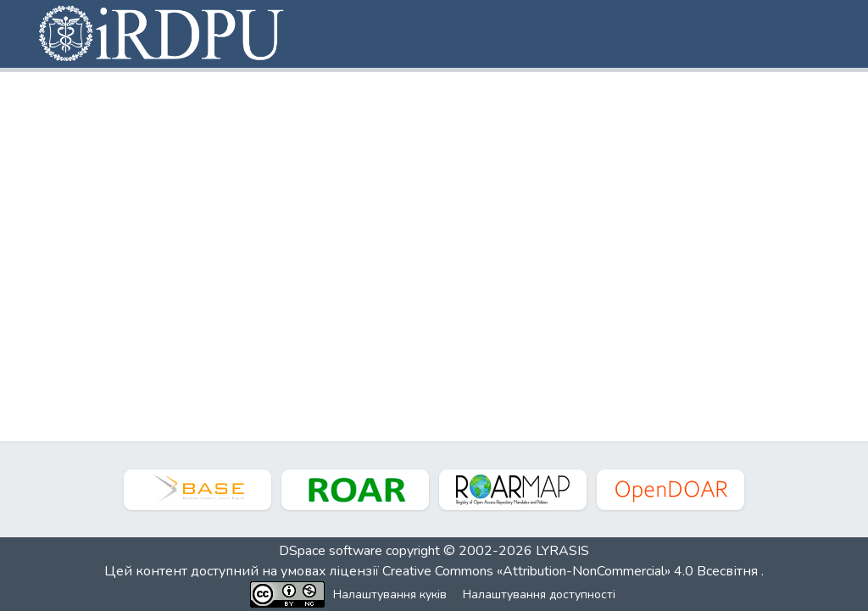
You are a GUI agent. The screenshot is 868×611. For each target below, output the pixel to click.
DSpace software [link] (331, 551)
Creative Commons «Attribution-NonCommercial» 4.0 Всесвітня (572, 571)
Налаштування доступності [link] (539, 594)
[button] (163, 34)
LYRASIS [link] (562, 551)
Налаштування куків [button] (390, 594)
